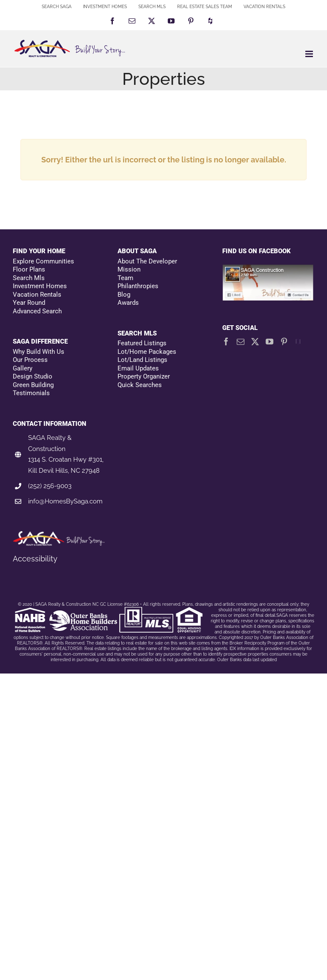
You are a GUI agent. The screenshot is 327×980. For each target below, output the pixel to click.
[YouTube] (270, 341)
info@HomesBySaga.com (65, 501)
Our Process (30, 360)
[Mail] (241, 341)
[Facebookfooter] (268, 269)
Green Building (33, 385)
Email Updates (138, 368)
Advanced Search (37, 311)
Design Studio (33, 376)
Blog (124, 295)
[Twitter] (255, 341)
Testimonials (31, 393)
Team (125, 278)
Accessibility (35, 559)
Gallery (23, 368)
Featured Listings (142, 343)
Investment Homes (40, 286)
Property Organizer (144, 376)
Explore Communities (43, 261)
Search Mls (29, 278)
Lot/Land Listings (142, 360)
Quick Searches (140, 385)
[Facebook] (226, 341)
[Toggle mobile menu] (310, 54)
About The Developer (147, 261)
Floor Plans (29, 269)
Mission (129, 269)
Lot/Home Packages (147, 352)
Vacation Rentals (37, 295)
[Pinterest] (284, 341)
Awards (128, 303)
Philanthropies (138, 286)
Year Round (29, 303)
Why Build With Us (39, 352)
